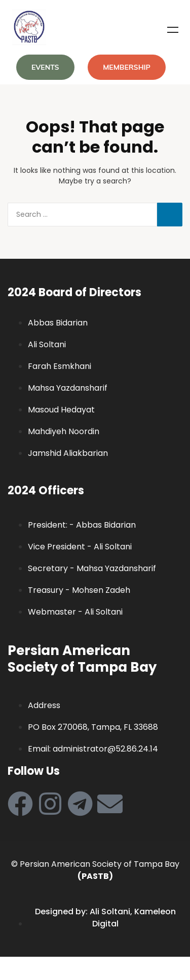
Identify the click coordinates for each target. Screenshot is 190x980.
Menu (173, 30)
